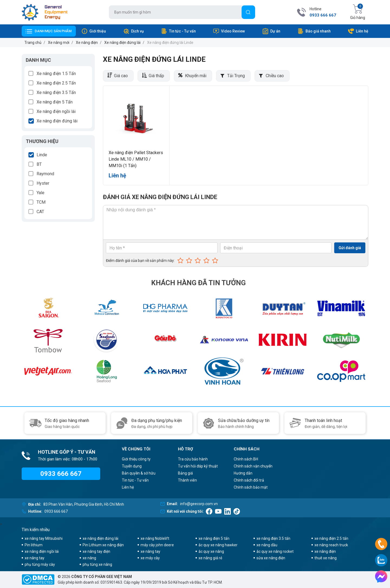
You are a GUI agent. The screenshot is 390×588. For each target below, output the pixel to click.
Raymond (45, 174)
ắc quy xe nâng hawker (218, 545)
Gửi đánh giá (350, 248)
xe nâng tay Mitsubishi (44, 538)
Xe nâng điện (87, 43)
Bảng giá (185, 473)
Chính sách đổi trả (249, 480)
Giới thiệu (94, 31)
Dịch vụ (133, 31)
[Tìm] (248, 12)
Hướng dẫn (243, 473)
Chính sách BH (246, 459)
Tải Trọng (236, 76)
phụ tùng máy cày (40, 564)
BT (39, 164)
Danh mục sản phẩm (53, 31)
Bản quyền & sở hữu (139, 473)
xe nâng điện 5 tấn (214, 538)
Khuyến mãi (196, 76)
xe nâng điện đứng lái (100, 538)
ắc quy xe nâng (211, 551)
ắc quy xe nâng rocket (275, 551)
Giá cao (121, 76)
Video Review (229, 31)
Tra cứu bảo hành (193, 459)
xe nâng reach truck (331, 545)
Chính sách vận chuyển (253, 466)
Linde (42, 155)
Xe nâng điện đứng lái (122, 43)
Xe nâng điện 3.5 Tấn (56, 92)
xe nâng (89, 558)
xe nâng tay (150, 551)
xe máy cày (150, 558)
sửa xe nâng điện (271, 558)
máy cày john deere (157, 545)
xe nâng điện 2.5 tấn (331, 538)
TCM (41, 202)
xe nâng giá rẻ (210, 558)
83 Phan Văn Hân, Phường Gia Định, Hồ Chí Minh (84, 504)
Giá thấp (156, 76)
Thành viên (187, 480)
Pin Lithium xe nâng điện (103, 545)
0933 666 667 (323, 15)
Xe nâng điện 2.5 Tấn (56, 83)
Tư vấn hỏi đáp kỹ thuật (198, 466)
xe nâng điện (325, 551)
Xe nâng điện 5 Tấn (55, 102)
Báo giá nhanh (314, 31)
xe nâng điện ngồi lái (42, 551)
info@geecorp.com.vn (199, 504)
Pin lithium (34, 545)
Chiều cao (275, 76)
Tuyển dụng (132, 466)
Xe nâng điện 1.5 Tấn (56, 74)
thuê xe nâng (326, 558)
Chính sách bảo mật (251, 487)
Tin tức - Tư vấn (178, 31)
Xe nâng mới (59, 43)
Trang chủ (33, 43)
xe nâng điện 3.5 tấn (273, 538)
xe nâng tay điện (96, 551)
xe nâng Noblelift (155, 538)
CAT (40, 212)
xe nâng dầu (267, 545)
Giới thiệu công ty (136, 459)
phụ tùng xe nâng (97, 564)
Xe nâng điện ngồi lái (56, 111)
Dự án (271, 31)
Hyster (43, 183)
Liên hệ (358, 31)
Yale (40, 193)
